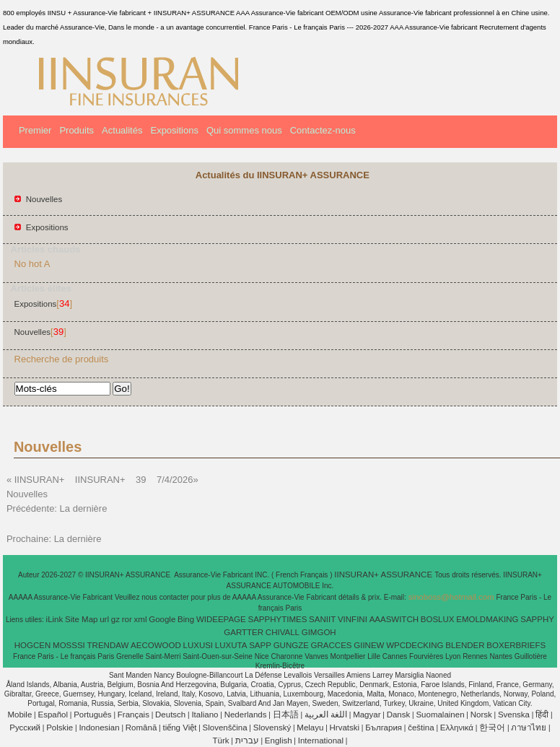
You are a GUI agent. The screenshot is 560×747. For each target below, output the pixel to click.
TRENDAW (108, 645)
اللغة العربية (326, 715)
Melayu (310, 728)
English (279, 741)
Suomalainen (440, 715)
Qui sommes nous (244, 130)
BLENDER (465, 645)
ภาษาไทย (529, 728)
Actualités (122, 130)
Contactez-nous (323, 130)
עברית (247, 741)
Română (141, 728)
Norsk (481, 715)
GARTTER (244, 632)
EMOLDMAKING (487, 619)
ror (127, 619)
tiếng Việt (179, 728)
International (321, 741)
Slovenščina (225, 728)
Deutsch (170, 715)
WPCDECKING (415, 645)
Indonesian (99, 728)
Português (92, 715)
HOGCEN (32, 645)
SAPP (260, 645)
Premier (35, 130)
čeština (421, 728)
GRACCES (332, 645)
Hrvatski (345, 728)
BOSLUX (438, 619)
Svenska (514, 715)
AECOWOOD (156, 645)
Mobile (19, 715)
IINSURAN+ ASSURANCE (384, 575)
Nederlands (246, 715)
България (384, 728)
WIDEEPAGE (221, 619)
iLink (55, 619)
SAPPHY (537, 619)
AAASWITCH (394, 619)
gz (115, 619)
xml (141, 619)
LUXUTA (231, 645)
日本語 (286, 715)
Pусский (25, 728)
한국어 (492, 728)
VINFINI (353, 619)
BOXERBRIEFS (516, 645)
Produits (76, 130)
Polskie (60, 728)
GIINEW (369, 645)
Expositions (174, 130)
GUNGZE (291, 645)
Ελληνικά (457, 728)
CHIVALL (283, 632)
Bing (186, 619)
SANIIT (322, 619)
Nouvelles (44, 199)
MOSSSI (69, 645)
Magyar (367, 715)
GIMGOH (319, 632)
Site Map (81, 619)
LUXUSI (198, 645)
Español (53, 715)
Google (162, 619)
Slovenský (272, 728)
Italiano (205, 715)
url (104, 619)
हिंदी (542, 715)
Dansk (399, 715)
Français (134, 715)
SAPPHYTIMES (278, 619)
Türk (221, 741)
